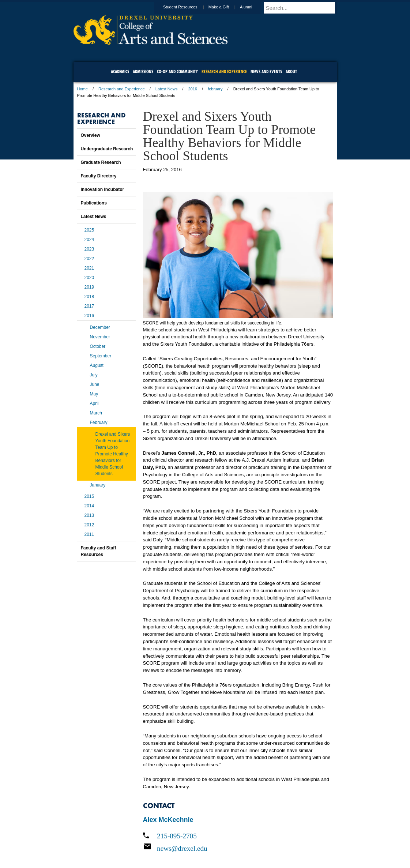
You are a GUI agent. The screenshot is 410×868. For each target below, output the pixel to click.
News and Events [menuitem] (266, 72)
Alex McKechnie (168, 820)
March (96, 413)
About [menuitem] (291, 72)
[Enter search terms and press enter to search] (304, 8)
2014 (89, 506)
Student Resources (187, 7)
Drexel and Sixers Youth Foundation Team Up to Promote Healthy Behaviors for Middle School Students (113, 454)
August (97, 365)
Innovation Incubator (103, 189)
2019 (89, 287)
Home (82, 89)
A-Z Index (132, 842)
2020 (89, 278)
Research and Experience (122, 89)
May (94, 394)
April (94, 403)
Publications (94, 203)
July (94, 375)
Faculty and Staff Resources (99, 551)
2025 (89, 230)
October (98, 346)
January (98, 485)
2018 (89, 297)
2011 (89, 534)
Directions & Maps (257, 842)
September (101, 356)
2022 (89, 259)
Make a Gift (226, 7)
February (99, 422)
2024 (89, 240)
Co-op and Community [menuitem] (177, 72)
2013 (89, 515)
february (215, 89)
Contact (229, 842)
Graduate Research (101, 162)
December (100, 327)
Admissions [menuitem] (143, 72)
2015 (89, 496)
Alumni (253, 7)
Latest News (167, 89)
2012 (89, 525)
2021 (89, 268)
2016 (192, 89)
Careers (176, 842)
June (95, 384)
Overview (91, 135)
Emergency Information (199, 850)
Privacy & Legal (203, 842)
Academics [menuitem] (120, 72)
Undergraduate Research (107, 149)
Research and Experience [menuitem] (224, 72)
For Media (155, 842)
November (100, 337)
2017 (89, 306)
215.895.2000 (268, 862)
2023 (89, 249)
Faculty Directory (99, 176)
